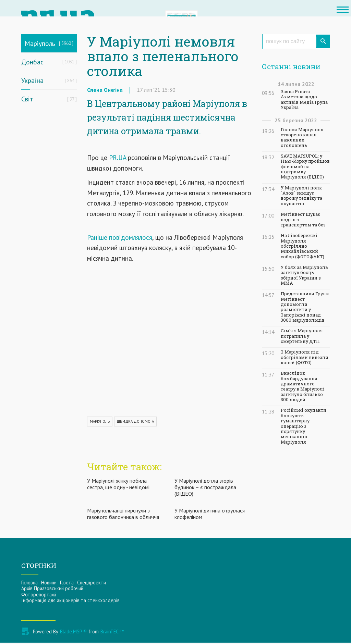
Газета (67, 584)
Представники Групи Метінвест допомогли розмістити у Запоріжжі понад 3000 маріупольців (305, 307)
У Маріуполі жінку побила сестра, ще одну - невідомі (118, 485)
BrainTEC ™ (112, 633)
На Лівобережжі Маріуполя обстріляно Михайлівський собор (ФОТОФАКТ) (302, 246)
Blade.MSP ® (73, 633)
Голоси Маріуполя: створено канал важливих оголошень (303, 138)
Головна (29, 584)
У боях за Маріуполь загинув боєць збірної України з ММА (304, 275)
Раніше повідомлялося (120, 238)
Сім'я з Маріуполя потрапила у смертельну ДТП (302, 336)
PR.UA (118, 159)
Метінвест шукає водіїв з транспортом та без (303, 220)
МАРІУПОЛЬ (100, 422)
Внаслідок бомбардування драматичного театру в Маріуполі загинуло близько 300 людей (303, 386)
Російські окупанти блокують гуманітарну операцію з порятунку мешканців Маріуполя (304, 426)
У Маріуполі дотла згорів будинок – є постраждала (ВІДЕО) (205, 488)
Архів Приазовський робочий (52, 590)
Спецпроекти (92, 584)
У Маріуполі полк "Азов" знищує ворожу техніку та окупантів (301, 196)
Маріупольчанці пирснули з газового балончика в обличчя (123, 515)
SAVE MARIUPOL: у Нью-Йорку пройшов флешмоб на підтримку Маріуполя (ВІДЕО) (305, 166)
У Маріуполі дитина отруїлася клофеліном (210, 515)
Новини (49, 584)
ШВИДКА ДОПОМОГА (135, 422)
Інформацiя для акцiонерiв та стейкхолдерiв (70, 601)
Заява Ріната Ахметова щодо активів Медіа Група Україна (304, 100)
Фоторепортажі (39, 596)
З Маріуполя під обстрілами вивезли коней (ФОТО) (305, 357)
